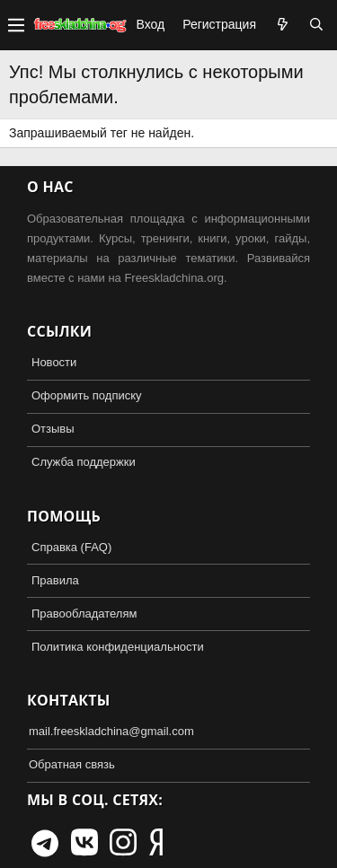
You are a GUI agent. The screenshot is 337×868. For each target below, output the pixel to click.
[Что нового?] (282, 25)
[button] (16, 25)
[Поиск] (316, 25)
